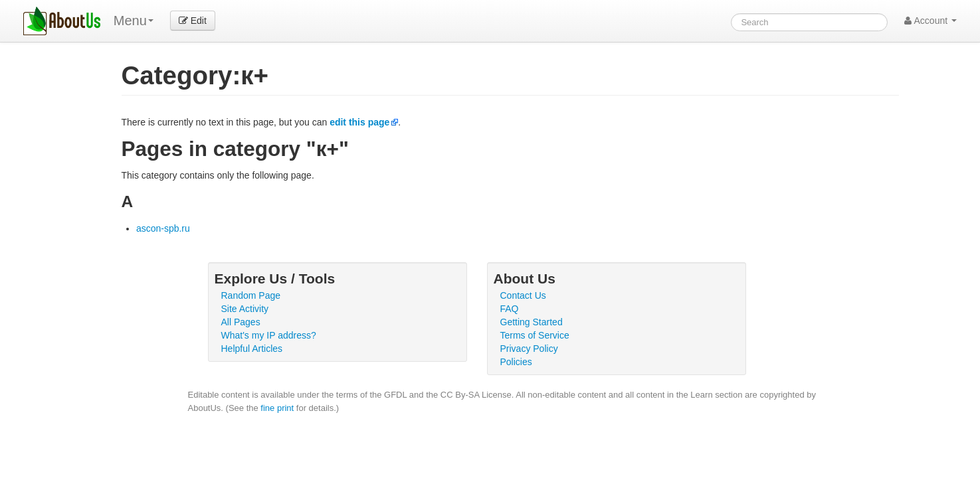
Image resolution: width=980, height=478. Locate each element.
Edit (193, 21)
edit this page (359, 122)
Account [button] (931, 21)
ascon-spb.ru (163, 228)
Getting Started (532, 322)
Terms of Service (535, 335)
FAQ (510, 309)
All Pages (241, 322)
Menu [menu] (134, 21)
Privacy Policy (529, 349)
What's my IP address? (269, 335)
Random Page (251, 295)
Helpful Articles (252, 349)
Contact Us (523, 295)
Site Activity (245, 309)
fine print (277, 408)
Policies (516, 362)
